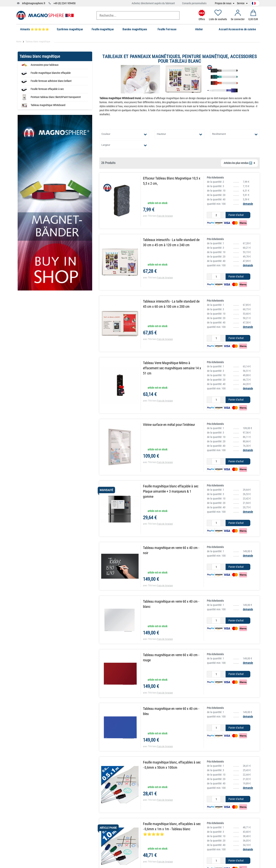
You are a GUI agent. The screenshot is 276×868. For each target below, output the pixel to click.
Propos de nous (223, 3)
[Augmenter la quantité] (223, 215)
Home (19, 42)
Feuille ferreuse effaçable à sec (47, 89)
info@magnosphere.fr (34, 3)
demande (248, 204)
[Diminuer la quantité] (209, 215)
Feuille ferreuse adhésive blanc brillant (51, 81)
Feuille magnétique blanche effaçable (51, 73)
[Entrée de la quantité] (216, 215)
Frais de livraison (165, 216)
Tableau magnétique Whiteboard (48, 105)
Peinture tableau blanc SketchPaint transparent (56, 97)
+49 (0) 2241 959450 (64, 3)
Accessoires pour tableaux (45, 65)
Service (241, 3)
